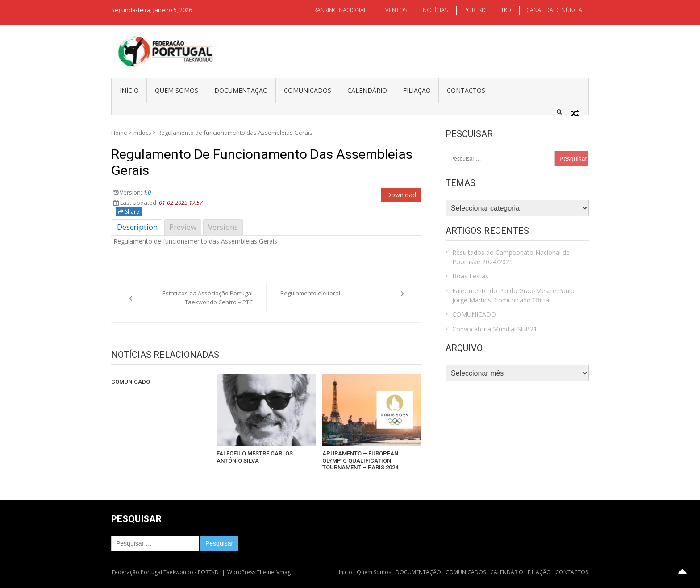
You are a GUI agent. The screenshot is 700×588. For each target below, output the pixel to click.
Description (137, 227)
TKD (506, 10)
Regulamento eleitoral (310, 293)
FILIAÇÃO (417, 90)
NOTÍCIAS (435, 10)
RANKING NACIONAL (340, 10)
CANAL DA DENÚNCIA (554, 10)
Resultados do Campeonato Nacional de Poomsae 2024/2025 (511, 257)
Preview (183, 227)
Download (401, 195)
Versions (223, 227)
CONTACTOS (466, 90)
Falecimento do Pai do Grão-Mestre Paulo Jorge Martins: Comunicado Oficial (513, 295)
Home (119, 133)
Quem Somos (177, 90)
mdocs (142, 133)
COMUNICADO (131, 382)
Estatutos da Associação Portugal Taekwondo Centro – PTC (208, 298)
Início (129, 90)
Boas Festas (470, 276)
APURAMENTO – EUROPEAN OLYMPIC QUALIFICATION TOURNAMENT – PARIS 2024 (360, 460)
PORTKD (475, 10)
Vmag (283, 572)
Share (129, 212)
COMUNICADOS (308, 90)
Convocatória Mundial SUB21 (495, 329)
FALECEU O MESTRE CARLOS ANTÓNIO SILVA (255, 457)
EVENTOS (395, 10)
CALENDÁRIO (367, 90)
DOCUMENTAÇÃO (241, 90)
